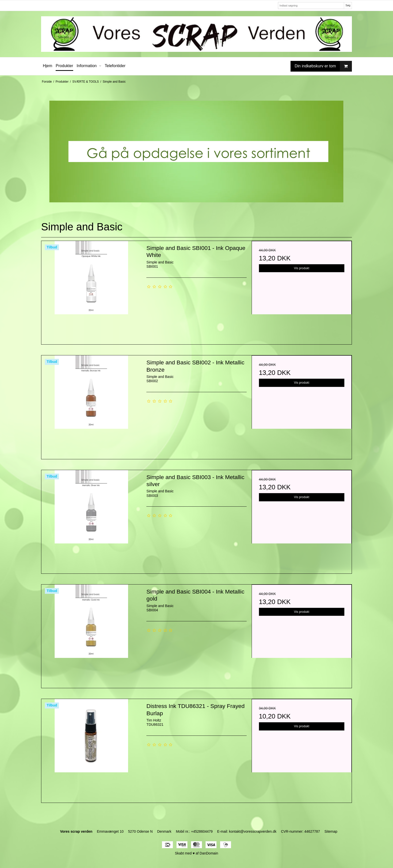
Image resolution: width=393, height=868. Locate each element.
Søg (348, 5)
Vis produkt (302, 268)
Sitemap (331, 831)
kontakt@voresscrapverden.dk (253, 831)
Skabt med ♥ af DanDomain (197, 853)
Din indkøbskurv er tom (323, 66)
